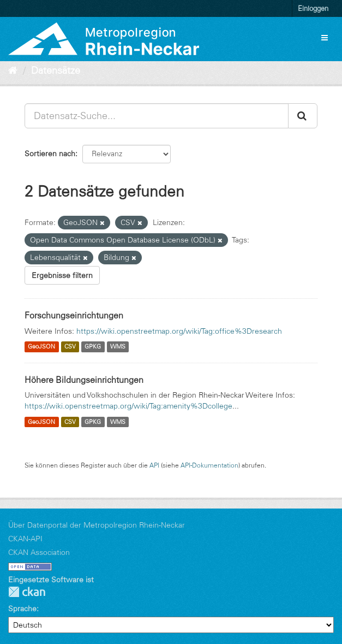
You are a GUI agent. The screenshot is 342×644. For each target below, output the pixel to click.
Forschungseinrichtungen (74, 315)
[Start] (13, 70)
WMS (118, 347)
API (154, 465)
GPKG (93, 347)
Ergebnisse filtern (62, 275)
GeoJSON (41, 347)
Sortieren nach (50, 153)
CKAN (27, 592)
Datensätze (56, 70)
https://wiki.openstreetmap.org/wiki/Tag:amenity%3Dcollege (128, 406)
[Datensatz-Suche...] (157, 116)
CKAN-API (25, 539)
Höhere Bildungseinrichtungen (84, 380)
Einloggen (313, 8)
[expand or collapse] (325, 38)
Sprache (22, 608)
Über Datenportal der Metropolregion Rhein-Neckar (97, 525)
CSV (70, 347)
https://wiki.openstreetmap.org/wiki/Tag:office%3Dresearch (179, 331)
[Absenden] (303, 116)
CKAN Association (39, 552)
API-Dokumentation (209, 465)
